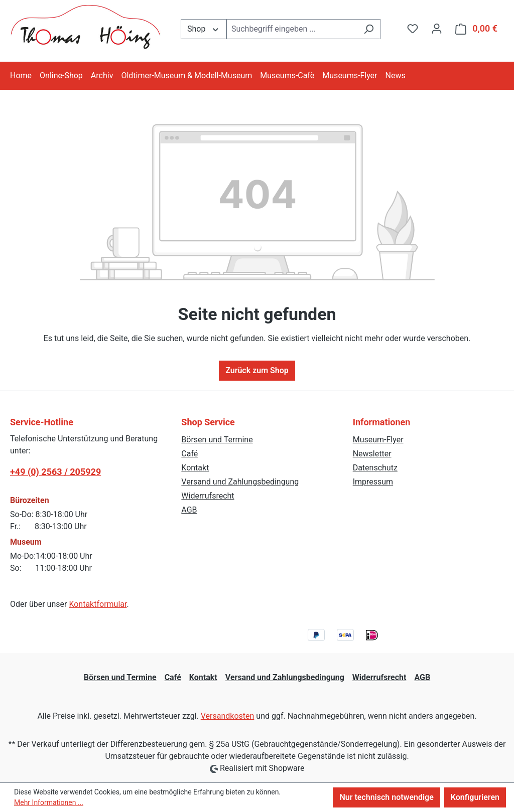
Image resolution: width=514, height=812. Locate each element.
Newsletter (372, 454)
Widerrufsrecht (208, 496)
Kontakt (195, 468)
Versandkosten (228, 716)
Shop (204, 28)
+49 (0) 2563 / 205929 (55, 472)
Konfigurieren (475, 797)
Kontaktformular (98, 604)
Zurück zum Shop (257, 370)
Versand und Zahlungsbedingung (240, 482)
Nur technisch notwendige (386, 797)
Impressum (373, 482)
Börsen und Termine (217, 440)
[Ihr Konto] (437, 29)
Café (189, 454)
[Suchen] (369, 29)
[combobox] (292, 29)
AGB (189, 510)
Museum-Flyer (378, 440)
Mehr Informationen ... (49, 802)
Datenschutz (375, 468)
